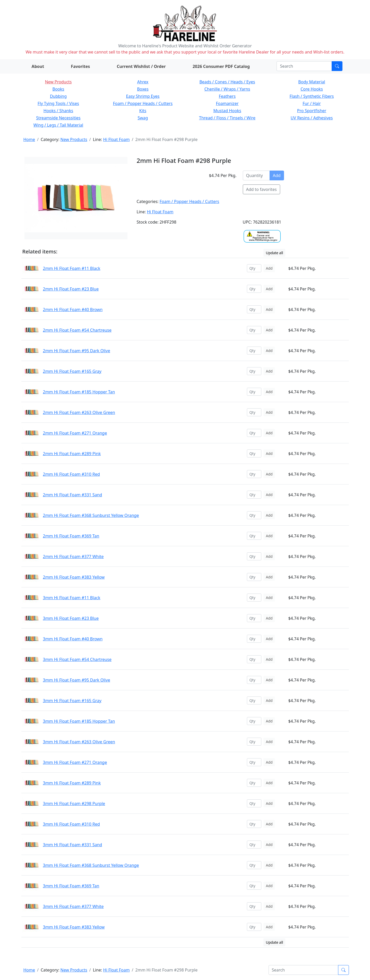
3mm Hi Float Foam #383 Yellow (74, 927)
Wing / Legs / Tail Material (58, 125)
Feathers (227, 96)
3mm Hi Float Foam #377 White (73, 906)
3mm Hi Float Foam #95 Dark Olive (77, 680)
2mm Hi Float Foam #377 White (73, 557)
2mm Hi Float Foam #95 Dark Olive (77, 351)
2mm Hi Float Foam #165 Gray (72, 371)
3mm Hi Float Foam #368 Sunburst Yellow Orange (91, 865)
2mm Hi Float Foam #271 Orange (75, 433)
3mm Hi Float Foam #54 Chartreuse (77, 659)
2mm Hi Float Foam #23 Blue (71, 289)
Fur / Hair (312, 103)
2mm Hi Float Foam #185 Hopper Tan (79, 392)
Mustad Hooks (227, 111)
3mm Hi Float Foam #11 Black (72, 598)
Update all (274, 253)
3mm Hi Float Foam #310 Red (71, 824)
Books (58, 89)
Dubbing (58, 96)
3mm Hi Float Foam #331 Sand (73, 845)
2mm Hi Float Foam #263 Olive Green (79, 412)
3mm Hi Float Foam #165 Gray (72, 701)
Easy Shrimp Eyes (143, 96)
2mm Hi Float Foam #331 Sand (73, 495)
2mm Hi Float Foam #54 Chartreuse (77, 330)
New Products (58, 82)
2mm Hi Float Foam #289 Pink (72, 454)
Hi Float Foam (117, 139)
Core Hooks (312, 89)
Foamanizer (227, 103)
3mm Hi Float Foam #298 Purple (74, 804)
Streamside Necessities (58, 118)
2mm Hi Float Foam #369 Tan (71, 536)
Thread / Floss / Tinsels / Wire (227, 118)
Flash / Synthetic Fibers (312, 96)
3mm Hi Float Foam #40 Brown (73, 639)
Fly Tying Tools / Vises (58, 103)
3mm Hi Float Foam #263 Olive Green (79, 742)
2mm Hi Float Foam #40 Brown (73, 310)
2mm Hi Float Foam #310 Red (71, 474)
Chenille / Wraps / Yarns (227, 89)
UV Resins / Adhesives (312, 118)
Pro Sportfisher (312, 111)
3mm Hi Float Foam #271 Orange (75, 762)
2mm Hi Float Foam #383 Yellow (74, 577)
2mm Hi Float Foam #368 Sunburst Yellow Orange (91, 515)
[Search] (304, 66)
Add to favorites (261, 189)
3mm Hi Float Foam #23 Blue (71, 618)
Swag (143, 118)
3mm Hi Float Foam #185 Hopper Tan (79, 721)
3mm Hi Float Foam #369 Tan (71, 886)
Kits (143, 111)
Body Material (312, 82)
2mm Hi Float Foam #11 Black (72, 268)
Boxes (143, 89)
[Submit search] (337, 66)
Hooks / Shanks (58, 111)
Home (29, 139)
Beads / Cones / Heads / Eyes (227, 82)
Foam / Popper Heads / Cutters (143, 103)
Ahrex (143, 82)
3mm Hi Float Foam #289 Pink (72, 783)
